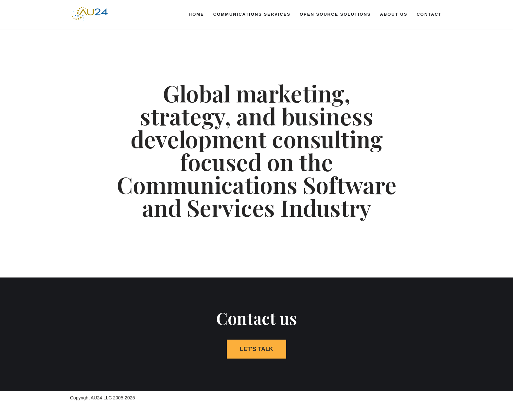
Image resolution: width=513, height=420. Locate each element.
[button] (256, 349)
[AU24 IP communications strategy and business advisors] (90, 15)
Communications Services (252, 14)
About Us (394, 14)
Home (196, 14)
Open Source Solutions (335, 14)
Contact (429, 14)
